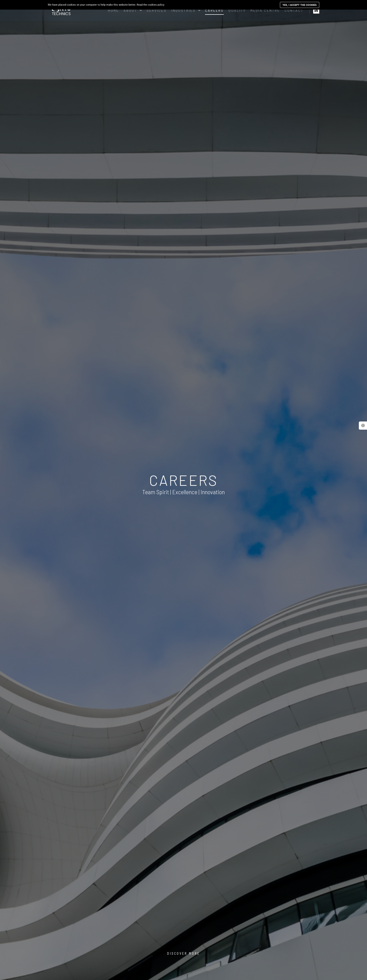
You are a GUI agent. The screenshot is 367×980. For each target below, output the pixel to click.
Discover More (183, 953)
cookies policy (156, 5)
